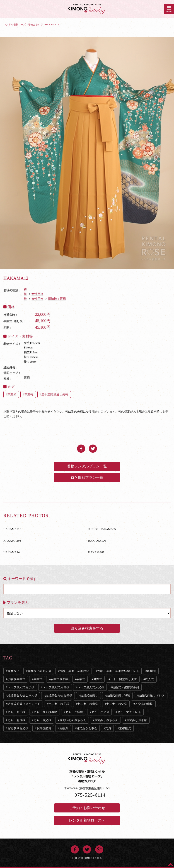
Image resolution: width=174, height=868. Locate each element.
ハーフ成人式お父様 (91, 687)
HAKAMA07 (96, 552)
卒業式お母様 (59, 679)
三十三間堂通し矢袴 (55, 394)
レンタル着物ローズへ (87, 820)
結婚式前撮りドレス (152, 695)
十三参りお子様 (59, 704)
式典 (108, 728)
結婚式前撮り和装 (118, 695)
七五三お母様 (16, 720)
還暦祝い (13, 671)
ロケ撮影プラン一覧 (87, 478)
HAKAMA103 (12, 541)
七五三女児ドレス (129, 712)
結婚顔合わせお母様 (59, 695)
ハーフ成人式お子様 (21, 687)
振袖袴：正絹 (57, 299)
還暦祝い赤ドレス (39, 671)
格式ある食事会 (87, 728)
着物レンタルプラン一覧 (87, 466)
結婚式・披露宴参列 (126, 687)
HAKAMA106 (97, 541)
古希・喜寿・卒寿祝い (74, 671)
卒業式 (12, 394)
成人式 (150, 679)
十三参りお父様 (117, 704)
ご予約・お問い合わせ (87, 808)
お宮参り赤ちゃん (106, 720)
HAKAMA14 (12, 552)
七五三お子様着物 (46, 712)
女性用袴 (37, 294)
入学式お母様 (144, 704)
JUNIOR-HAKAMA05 (102, 529)
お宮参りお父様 (18, 728)
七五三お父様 (42, 720)
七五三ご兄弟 (100, 712)
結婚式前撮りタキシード (24, 704)
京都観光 (125, 728)
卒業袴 (29, 394)
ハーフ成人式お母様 (56, 687)
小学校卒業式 (16, 679)
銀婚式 (152, 671)
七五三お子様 (16, 712)
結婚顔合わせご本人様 (22, 695)
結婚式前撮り (89, 695)
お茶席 (64, 728)
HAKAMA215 (12, 529)
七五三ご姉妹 (74, 712)
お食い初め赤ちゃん (73, 720)
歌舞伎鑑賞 (44, 728)
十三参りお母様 (88, 704)
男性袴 (98, 679)
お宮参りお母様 (137, 720)
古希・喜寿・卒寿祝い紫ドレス (118, 671)
